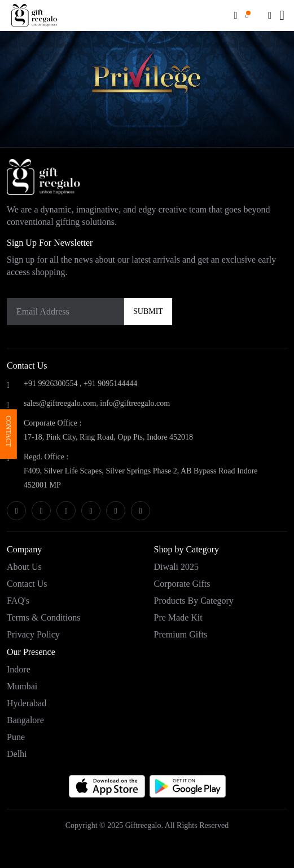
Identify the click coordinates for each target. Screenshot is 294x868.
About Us (24, 567)
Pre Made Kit (178, 617)
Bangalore (25, 720)
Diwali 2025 (177, 567)
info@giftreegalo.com (135, 403)
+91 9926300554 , (52, 384)
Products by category (194, 601)
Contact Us (27, 584)
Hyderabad (27, 703)
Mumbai (22, 686)
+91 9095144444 (110, 384)
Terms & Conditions (43, 617)
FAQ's (18, 601)
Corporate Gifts (182, 584)
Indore (19, 669)
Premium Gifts (181, 634)
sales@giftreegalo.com (60, 403)
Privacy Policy (33, 634)
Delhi (17, 754)
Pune (16, 737)
